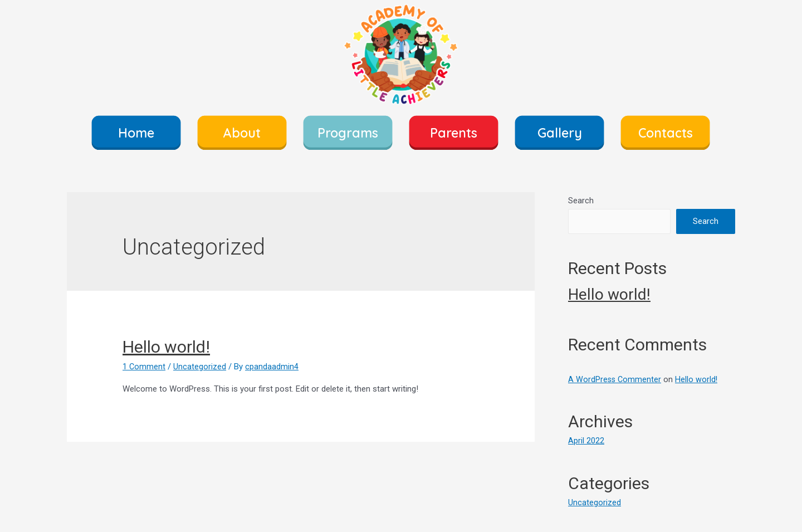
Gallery (560, 133)
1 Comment (144, 367)
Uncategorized (200, 367)
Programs (348, 133)
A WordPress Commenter (615, 379)
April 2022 (586, 441)
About (242, 133)
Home (136, 133)
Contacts (666, 133)
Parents (454, 133)
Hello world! (166, 347)
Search (581, 201)
